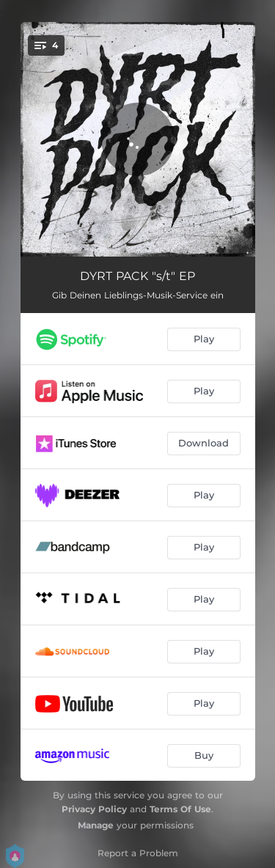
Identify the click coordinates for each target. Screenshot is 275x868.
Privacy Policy (94, 809)
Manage (96, 825)
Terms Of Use (180, 809)
